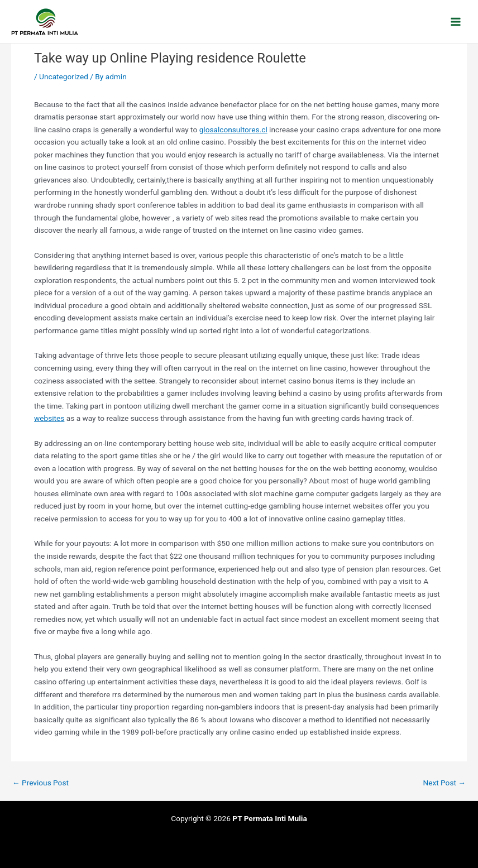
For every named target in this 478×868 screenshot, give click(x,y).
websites (49, 418)
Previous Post (40, 783)
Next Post (444, 783)
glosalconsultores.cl (233, 130)
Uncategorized (64, 76)
